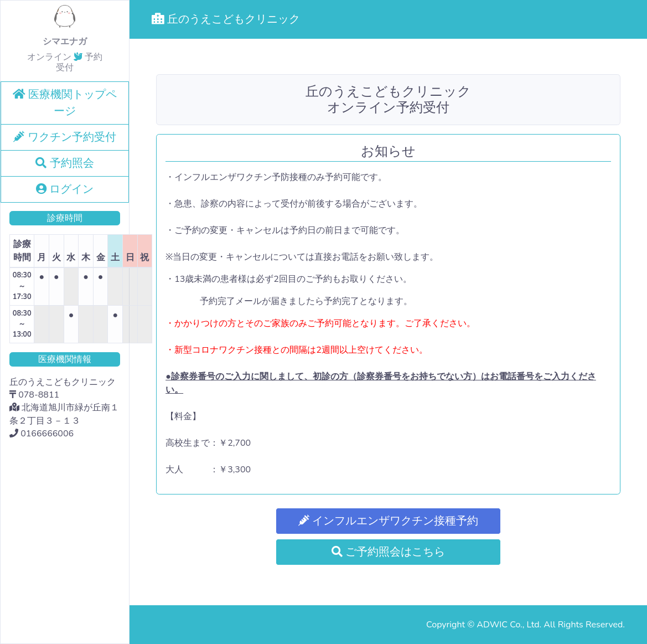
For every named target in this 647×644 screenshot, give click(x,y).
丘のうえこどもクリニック (226, 19)
